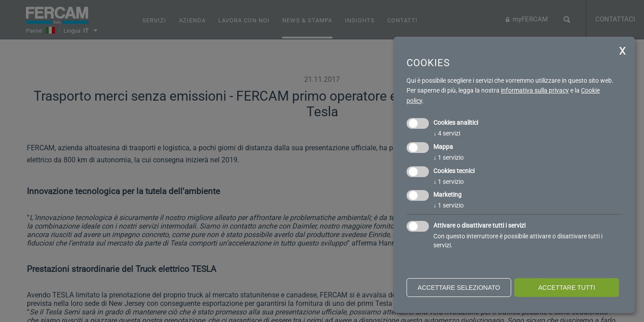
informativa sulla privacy (535, 90)
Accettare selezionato (459, 288)
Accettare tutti (566, 288)
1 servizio (449, 157)
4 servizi (447, 133)
